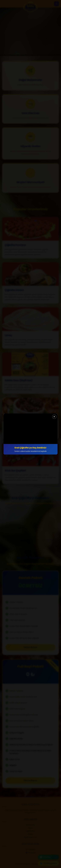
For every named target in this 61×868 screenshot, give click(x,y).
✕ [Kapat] (54, 417)
